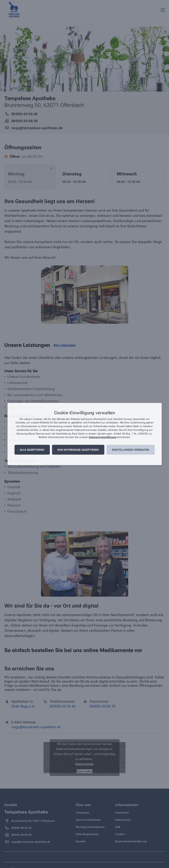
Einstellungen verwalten (131, 450)
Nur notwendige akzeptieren (78, 450)
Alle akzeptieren (32, 450)
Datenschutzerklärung (102, 437)
